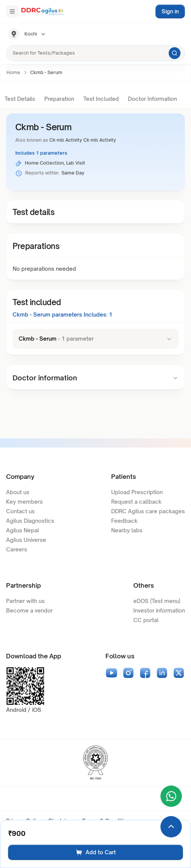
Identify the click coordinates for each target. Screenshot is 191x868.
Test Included (101, 99)
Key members (24, 502)
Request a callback (136, 502)
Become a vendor (29, 610)
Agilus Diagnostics (30, 521)
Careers (17, 549)
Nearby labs (127, 530)
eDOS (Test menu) (157, 601)
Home (13, 72)
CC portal (146, 620)
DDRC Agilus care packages (148, 511)
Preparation (59, 99)
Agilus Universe (26, 540)
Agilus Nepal (23, 530)
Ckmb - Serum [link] (46, 72)
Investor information (159, 610)
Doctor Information (152, 99)
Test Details (20, 99)
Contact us (20, 511)
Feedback (124, 521)
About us (18, 492)
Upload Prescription (137, 492)
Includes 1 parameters (41, 153)
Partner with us (25, 601)
